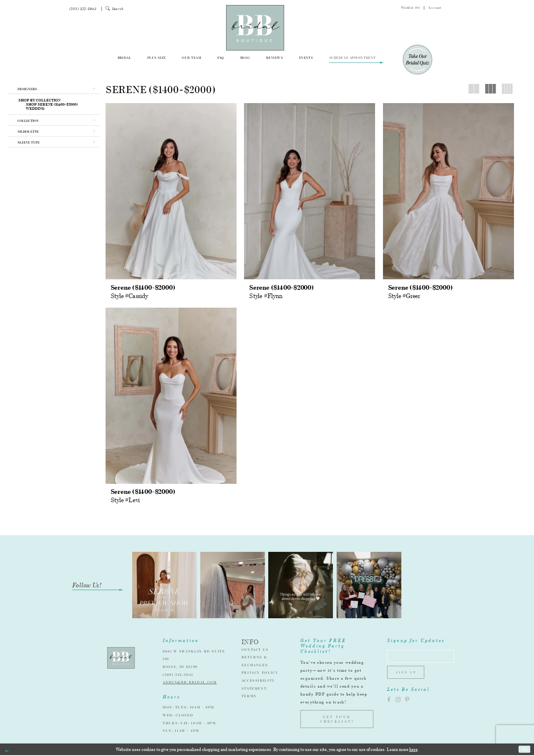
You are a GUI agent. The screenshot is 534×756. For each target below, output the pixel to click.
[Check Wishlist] (406, 9)
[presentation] (171, 191)
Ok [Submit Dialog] (524, 750)
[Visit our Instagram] (398, 704)
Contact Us (255, 650)
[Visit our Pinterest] (407, 704)
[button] (115, 9)
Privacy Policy (260, 673)
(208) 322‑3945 (178, 675)
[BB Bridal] (255, 28)
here (413, 750)
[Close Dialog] (7, 750)
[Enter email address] (424, 658)
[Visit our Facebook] (389, 704)
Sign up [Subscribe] (408, 676)
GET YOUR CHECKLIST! (337, 720)
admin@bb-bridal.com (190, 683)
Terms (249, 697)
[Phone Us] (83, 9)
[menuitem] (83, 9)
